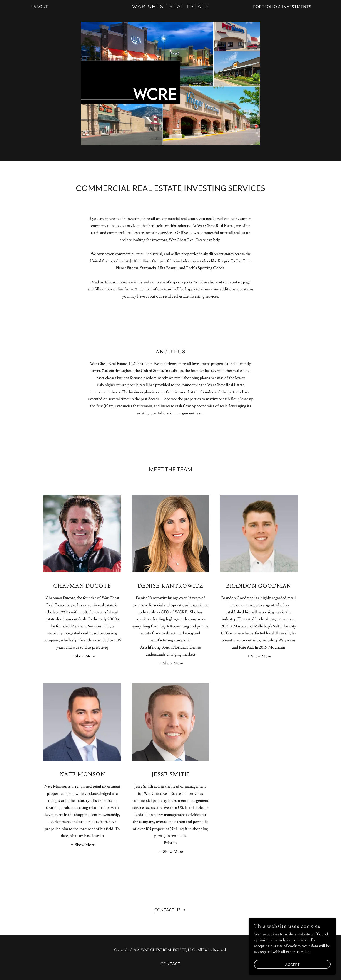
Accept (292, 964)
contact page (240, 282)
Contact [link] (170, 964)
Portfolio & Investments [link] (282, 7)
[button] (82, 656)
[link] (170, 7)
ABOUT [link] (41, 7)
